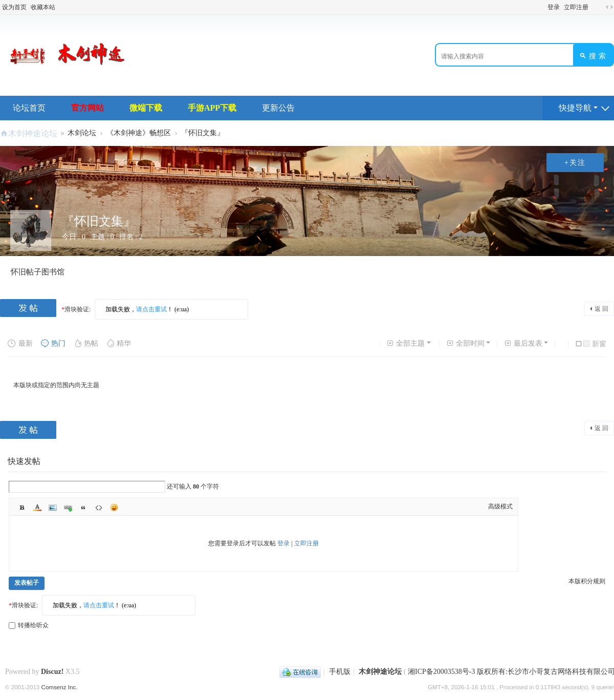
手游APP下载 (212, 108)
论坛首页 (29, 108)
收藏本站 (43, 7)
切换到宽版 (609, 7)
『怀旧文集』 (203, 133)
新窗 (595, 344)
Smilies (114, 507)
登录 (554, 7)
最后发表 (523, 343)
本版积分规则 (587, 581)
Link (68, 507)
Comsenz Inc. (60, 687)
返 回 (601, 309)
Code (99, 507)
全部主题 (405, 343)
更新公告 (278, 108)
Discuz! (52, 672)
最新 (20, 343)
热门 (53, 343)
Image (53, 507)
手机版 (340, 672)
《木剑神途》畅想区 (139, 133)
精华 (118, 343)
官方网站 (87, 108)
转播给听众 (29, 625)
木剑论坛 (82, 133)
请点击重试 (151, 309)
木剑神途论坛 (33, 133)
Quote (83, 507)
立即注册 (576, 7)
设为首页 (14, 7)
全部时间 (465, 343)
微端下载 (146, 108)
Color (37, 507)
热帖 (86, 343)
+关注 (575, 163)
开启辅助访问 (596, 7)
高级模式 (500, 506)
